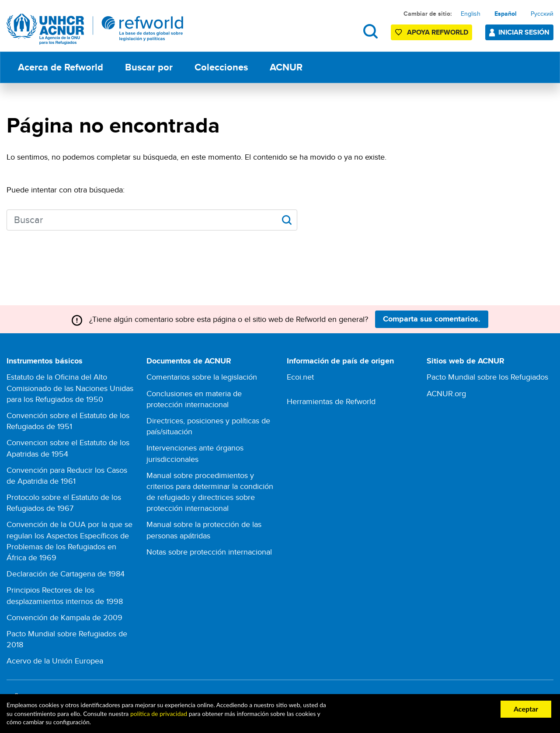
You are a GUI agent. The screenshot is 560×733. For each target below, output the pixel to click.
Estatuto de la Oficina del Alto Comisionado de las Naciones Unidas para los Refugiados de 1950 (70, 388)
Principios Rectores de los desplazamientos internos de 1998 (65, 595)
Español (506, 14)
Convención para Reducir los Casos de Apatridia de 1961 (67, 475)
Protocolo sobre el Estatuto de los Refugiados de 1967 (64, 503)
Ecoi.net (300, 377)
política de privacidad (159, 714)
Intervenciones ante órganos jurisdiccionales (195, 453)
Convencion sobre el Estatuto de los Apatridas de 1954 (68, 448)
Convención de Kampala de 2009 (64, 617)
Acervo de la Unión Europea (55, 661)
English (471, 14)
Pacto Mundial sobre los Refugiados (487, 377)
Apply (287, 220)
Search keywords (7, 219)
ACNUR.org (446, 393)
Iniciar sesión (524, 32)
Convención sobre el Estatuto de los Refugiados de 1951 (68, 421)
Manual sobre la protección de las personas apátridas (204, 530)
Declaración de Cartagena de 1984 (66, 574)
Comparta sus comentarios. (432, 319)
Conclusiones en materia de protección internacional (194, 399)
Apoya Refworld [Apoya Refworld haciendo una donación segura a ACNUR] (438, 32)
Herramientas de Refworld (331, 401)
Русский (542, 14)
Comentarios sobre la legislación (202, 377)
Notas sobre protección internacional (209, 552)
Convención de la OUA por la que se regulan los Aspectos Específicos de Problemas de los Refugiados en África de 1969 (70, 541)
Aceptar (526, 709)
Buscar (370, 31)
